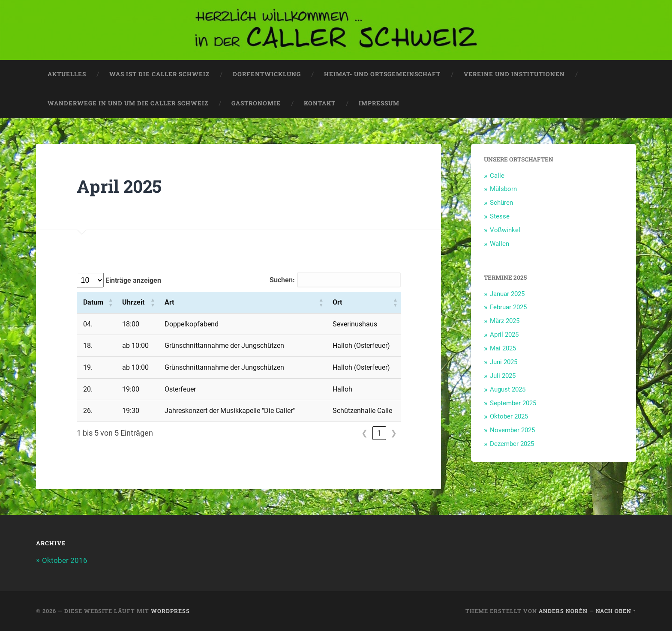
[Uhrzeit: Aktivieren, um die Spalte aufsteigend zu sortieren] (137, 302)
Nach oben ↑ (616, 611)
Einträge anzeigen (132, 280)
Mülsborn (503, 189)
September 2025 (513, 403)
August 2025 (508, 389)
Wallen (499, 244)
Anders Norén (563, 611)
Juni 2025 (504, 362)
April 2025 (504, 335)
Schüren (501, 203)
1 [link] (379, 433)
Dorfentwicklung (267, 74)
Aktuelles (67, 74)
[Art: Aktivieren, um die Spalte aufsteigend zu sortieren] (242, 302)
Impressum (379, 103)
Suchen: (282, 280)
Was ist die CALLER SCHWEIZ (159, 74)
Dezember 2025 (512, 444)
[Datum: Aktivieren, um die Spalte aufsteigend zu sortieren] (96, 302)
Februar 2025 (508, 307)
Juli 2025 (503, 376)
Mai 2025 (503, 348)
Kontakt (320, 103)
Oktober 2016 (65, 560)
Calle (497, 176)
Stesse (500, 216)
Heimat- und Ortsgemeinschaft (382, 74)
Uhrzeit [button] (133, 302)
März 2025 (505, 321)
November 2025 (512, 430)
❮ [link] (364, 433)
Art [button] (169, 302)
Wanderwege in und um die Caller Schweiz (128, 103)
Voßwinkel (505, 230)
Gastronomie (256, 103)
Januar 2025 (507, 294)
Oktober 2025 (509, 416)
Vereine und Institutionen (514, 74)
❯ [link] (394, 433)
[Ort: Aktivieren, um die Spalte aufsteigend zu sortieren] (363, 302)
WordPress (170, 611)
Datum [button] (93, 302)
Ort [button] (337, 302)
